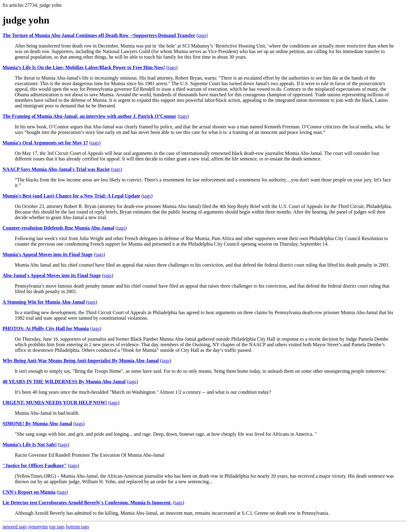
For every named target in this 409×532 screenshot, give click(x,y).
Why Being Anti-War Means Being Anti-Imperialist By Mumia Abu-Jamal (81, 361)
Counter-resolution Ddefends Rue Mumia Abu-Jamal (58, 228)
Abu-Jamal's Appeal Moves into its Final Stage (52, 275)
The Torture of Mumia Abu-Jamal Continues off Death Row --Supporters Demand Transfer (99, 35)
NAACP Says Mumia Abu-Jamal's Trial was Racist (56, 169)
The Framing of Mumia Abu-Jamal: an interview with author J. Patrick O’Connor (89, 116)
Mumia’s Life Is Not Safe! (30, 445)
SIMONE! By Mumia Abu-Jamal (37, 424)
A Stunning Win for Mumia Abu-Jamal (44, 302)
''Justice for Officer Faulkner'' (35, 465)
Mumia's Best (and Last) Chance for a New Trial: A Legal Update (71, 196)
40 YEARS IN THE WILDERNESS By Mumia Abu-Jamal (64, 382)
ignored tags (15, 527)
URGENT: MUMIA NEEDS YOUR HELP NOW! (55, 403)
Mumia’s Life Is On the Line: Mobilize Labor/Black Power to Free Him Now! (84, 67)
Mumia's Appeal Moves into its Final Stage (47, 254)
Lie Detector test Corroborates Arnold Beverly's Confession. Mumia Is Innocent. (87, 503)
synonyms (38, 527)
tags (202, 35)
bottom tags (78, 527)
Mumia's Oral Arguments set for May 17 (45, 143)
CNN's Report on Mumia (29, 492)
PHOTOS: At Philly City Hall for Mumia (46, 328)
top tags (57, 527)
